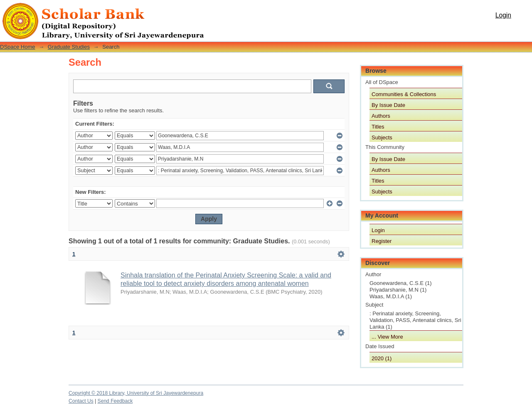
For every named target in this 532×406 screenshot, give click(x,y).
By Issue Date (388, 105)
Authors (381, 116)
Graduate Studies (69, 47)
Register (382, 241)
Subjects (382, 137)
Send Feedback (115, 401)
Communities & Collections (404, 94)
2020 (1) (382, 358)
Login (503, 15)
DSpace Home (18, 47)
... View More (387, 337)
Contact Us (81, 401)
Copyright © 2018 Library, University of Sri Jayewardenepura (136, 393)
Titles (378, 127)
